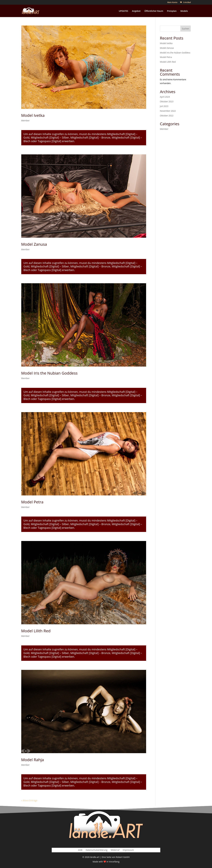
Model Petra (32, 502)
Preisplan (172, 11)
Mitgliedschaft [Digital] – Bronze (90, 137)
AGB (80, 850)
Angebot (136, 11)
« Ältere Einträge (29, 800)
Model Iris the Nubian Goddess (49, 373)
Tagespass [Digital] (49, 141)
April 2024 (165, 97)
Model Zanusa (34, 244)
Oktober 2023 (167, 101)
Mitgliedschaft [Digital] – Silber (50, 137)
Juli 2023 (164, 106)
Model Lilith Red (36, 631)
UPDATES (123, 11)
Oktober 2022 (167, 116)
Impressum (128, 850)
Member (25, 120)
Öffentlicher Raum (154, 11)
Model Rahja (33, 760)
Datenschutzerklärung (97, 850)
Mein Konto (172, 3)
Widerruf (115, 850)
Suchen (186, 29)
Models (184, 11)
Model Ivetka (33, 115)
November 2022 (168, 111)
